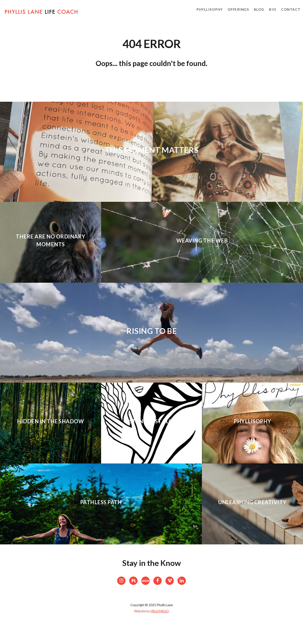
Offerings (232, 12)
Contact (290, 12)
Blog (255, 12)
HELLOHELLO (160, 611)
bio (270, 12)
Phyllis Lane (41, 14)
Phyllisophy (202, 12)
